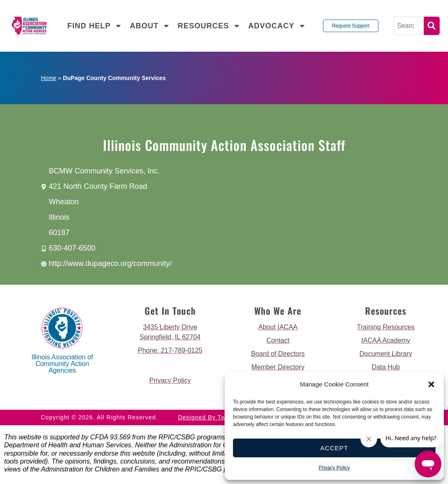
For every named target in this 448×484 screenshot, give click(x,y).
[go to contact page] (278, 341)
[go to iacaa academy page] (386, 341)
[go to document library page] (386, 354)
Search (432, 26)
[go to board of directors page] (278, 354)
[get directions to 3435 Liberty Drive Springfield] (170, 332)
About (150, 26)
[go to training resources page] (386, 327)
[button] (431, 384)
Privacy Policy (334, 468)
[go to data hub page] (386, 367)
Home (49, 78)
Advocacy (277, 26)
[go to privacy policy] (170, 381)
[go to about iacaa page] (278, 327)
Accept (334, 448)
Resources (209, 26)
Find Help (95, 26)
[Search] (409, 26)
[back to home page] (29, 26)
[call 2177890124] (170, 351)
